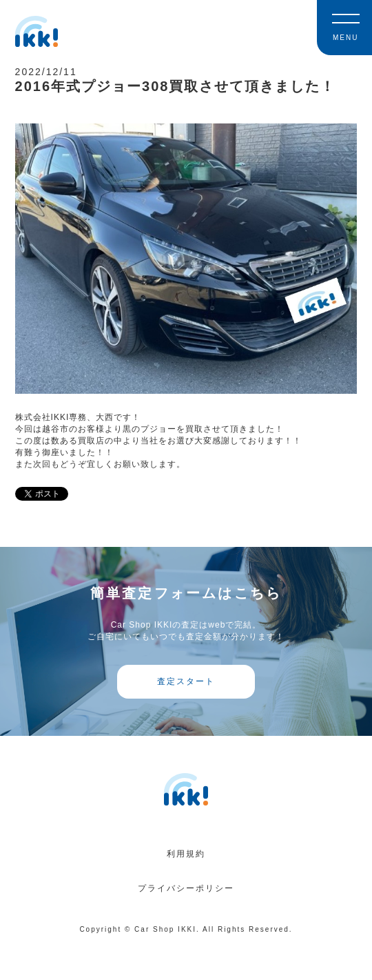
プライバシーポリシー (186, 888)
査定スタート (186, 681)
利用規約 (186, 854)
